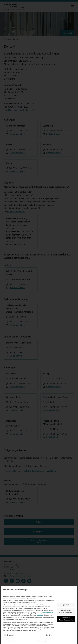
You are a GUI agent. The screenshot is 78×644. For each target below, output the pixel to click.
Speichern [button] (66, 605)
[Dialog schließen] (75, 588)
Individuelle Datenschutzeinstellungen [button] (67, 619)
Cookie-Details (13, 641)
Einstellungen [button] (40, 616)
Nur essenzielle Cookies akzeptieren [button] (66, 611)
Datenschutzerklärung (47, 612)
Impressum (66, 641)
